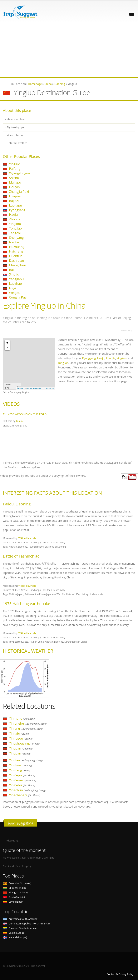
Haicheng (16, 251)
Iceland (15, 937)
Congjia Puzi (18, 297)
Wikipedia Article (27, 538)
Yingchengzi (25, 795)
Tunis (14, 897)
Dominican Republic (26, 924)
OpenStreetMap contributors (41, 388)
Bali (12, 270)
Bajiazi (14, 201)
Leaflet (20, 388)
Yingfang (20, 770)
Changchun (18, 265)
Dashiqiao (17, 260)
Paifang (15, 169)
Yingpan (21, 748)
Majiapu (15, 182)
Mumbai (14, 888)
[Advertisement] (69, 50)
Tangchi (15, 233)
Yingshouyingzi (24, 743)
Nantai (14, 242)
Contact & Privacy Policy (120, 974)
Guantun (16, 256)
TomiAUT (21, 421)
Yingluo (15, 164)
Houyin (14, 187)
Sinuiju (14, 274)
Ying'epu (22, 775)
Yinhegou (21, 738)
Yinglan (26, 760)
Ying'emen (23, 780)
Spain (14, 933)
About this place (16, 119)
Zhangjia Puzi (19, 191)
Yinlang (26, 728)
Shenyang (16, 237)
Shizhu (14, 178)
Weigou (15, 293)
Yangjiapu (16, 279)
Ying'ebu (22, 785)
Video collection (16, 135)
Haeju (13, 214)
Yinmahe (22, 718)
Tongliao (15, 228)
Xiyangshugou (20, 173)
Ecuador (20, 928)
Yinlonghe (28, 723)
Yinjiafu (19, 733)
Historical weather (17, 143)
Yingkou (15, 224)
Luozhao (15, 283)
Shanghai (15, 893)
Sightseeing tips (16, 127)
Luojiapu (16, 205)
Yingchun (27, 790)
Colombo (17, 883)
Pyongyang (17, 210)
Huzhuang (17, 247)
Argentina (21, 919)
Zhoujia (15, 219)
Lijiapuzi (15, 196)
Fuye (13, 288)
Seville (13, 902)
